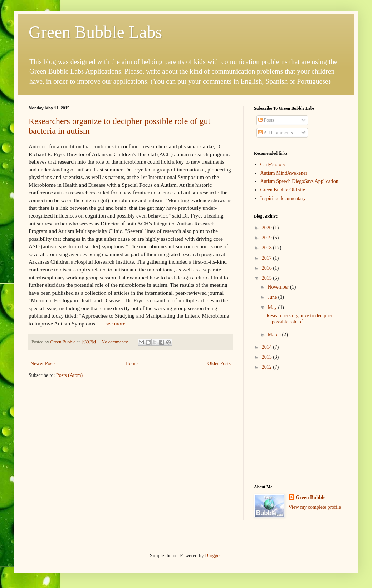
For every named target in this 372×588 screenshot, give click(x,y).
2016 (268, 268)
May (273, 307)
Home (132, 363)
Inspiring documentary (283, 198)
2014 (268, 347)
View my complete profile (315, 507)
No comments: (115, 342)
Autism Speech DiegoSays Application (299, 181)
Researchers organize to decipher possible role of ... (300, 319)
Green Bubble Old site (283, 190)
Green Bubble (311, 497)
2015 (268, 278)
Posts (266, 120)
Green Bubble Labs (95, 32)
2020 (268, 228)
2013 (268, 357)
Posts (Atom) (69, 375)
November (279, 287)
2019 (268, 238)
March (275, 335)
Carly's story (273, 165)
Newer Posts (43, 363)
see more (115, 323)
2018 (268, 248)
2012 (268, 367)
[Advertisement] (299, 427)
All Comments (276, 133)
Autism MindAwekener (284, 173)
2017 (268, 258)
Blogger (213, 556)
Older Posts (219, 363)
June (273, 297)
